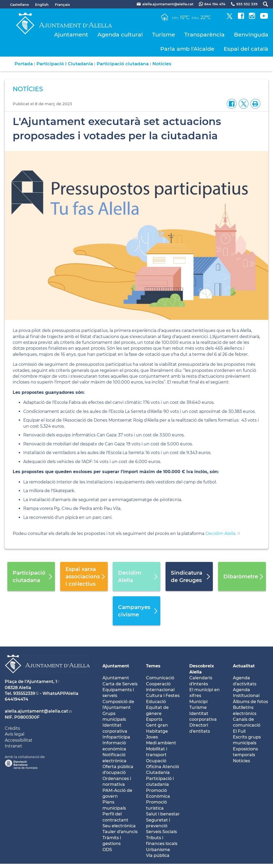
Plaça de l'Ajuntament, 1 (31, 682)
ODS (107, 850)
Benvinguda (251, 34)
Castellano (19, 4)
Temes (153, 666)
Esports (154, 719)
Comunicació (160, 678)
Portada (24, 64)
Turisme (164, 34)
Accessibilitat (19, 740)
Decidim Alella (221, 534)
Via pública (158, 855)
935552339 (24, 693)
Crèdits (12, 728)
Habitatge (157, 731)
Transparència (204, 34)
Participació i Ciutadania (65, 64)
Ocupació (156, 761)
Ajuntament (71, 34)
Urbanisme (158, 850)
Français (62, 4)
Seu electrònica (119, 826)
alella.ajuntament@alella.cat (36, 711)
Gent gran (157, 725)
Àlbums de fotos (250, 702)
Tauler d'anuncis (120, 832)
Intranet (13, 746)
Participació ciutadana (123, 64)
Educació (156, 702)
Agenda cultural (120, 34)
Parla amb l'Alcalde (187, 49)
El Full (239, 731)
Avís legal (15, 734)
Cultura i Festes (163, 696)
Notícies (162, 64)
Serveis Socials (161, 832)
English (42, 4)
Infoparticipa (116, 737)
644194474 (17, 699)
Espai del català (246, 49)
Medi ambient (161, 743)
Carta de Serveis (120, 684)
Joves (152, 737)
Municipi (198, 702)
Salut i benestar (163, 814)
